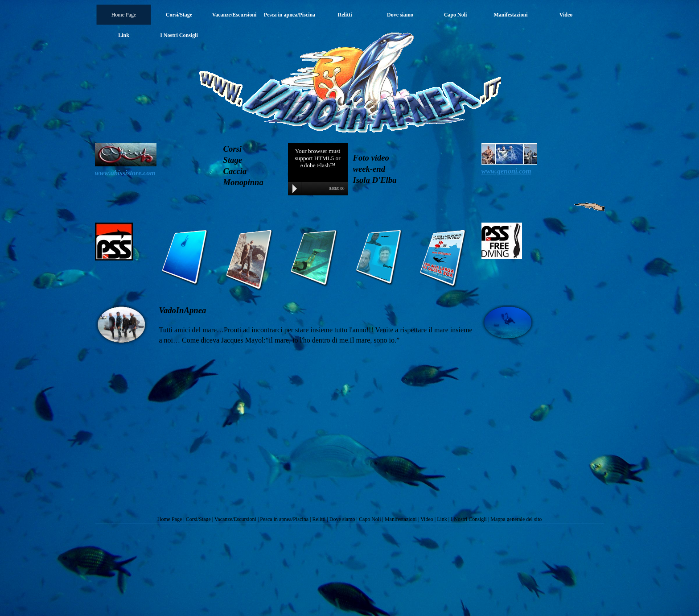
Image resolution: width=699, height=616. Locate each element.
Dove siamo (342, 519)
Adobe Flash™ (318, 165)
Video (427, 519)
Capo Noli (370, 519)
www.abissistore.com (125, 173)
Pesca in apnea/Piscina (284, 519)
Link (442, 519)
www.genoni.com (506, 171)
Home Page (170, 519)
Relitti (319, 519)
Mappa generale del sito (516, 519)
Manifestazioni (401, 519)
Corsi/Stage (198, 519)
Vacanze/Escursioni (235, 519)
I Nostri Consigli (469, 519)
